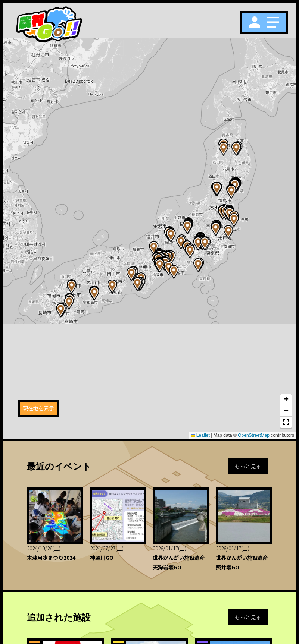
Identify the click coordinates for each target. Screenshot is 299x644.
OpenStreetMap (254, 435)
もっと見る (248, 466)
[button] (234, 220)
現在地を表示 (38, 408)
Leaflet (200, 435)
